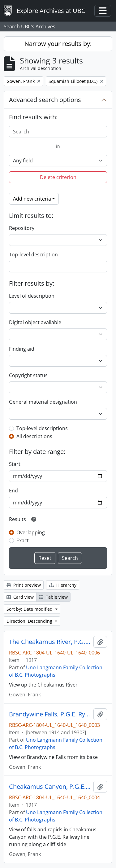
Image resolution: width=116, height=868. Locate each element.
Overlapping (31, 532)
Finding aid (22, 349)
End (13, 491)
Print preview (24, 585)
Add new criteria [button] (32, 199)
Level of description (32, 296)
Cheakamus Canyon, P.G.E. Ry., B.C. (50, 787)
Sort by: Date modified (30, 609)
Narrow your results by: (58, 44)
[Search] (58, 132)
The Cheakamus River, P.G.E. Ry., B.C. (50, 642)
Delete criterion (58, 177)
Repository (22, 228)
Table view (53, 597)
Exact (23, 540)
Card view (20, 597)
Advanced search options (45, 100)
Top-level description (33, 255)
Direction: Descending (30, 621)
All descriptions (34, 436)
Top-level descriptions (42, 428)
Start (15, 464)
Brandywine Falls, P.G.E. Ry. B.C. (50, 714)
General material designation (43, 402)
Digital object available (35, 322)
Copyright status (28, 375)
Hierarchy (63, 585)
